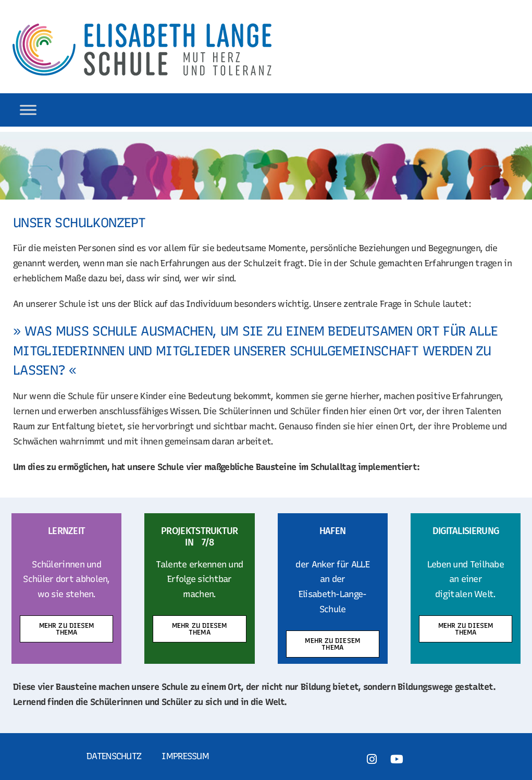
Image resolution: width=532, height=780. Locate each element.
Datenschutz (114, 756)
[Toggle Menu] (28, 110)
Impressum (185, 756)
